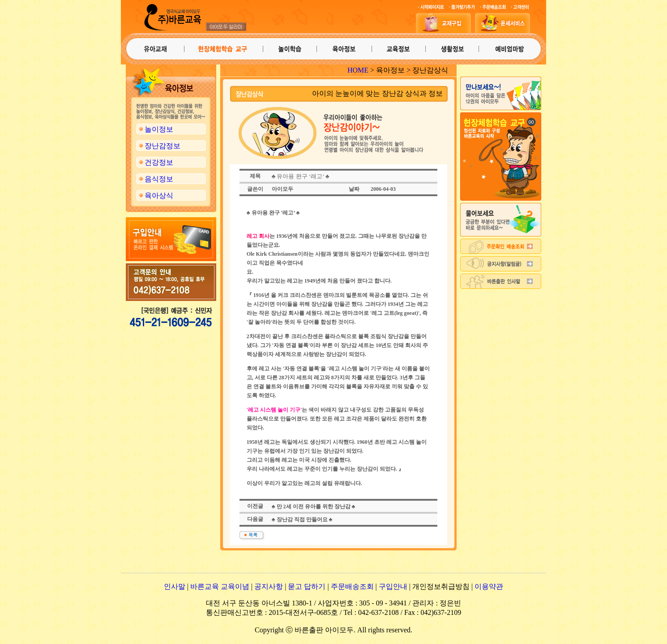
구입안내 (393, 586)
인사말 (175, 586)
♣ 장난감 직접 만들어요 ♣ (302, 519)
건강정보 (159, 162)
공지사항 (269, 586)
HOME (358, 70)
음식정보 (159, 179)
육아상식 (159, 195)
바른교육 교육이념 (220, 586)
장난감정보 (162, 146)
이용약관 (489, 586)
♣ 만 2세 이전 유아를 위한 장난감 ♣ (314, 507)
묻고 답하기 (307, 586)
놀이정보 (159, 129)
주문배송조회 (352, 586)
